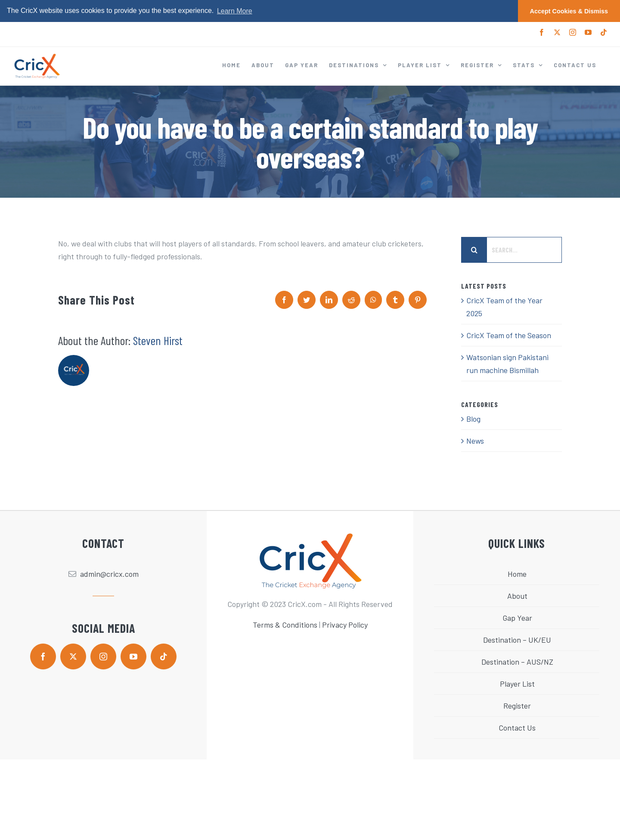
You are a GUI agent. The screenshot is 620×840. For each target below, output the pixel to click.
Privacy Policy (345, 625)
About (517, 596)
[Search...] (512, 250)
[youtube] (133, 656)
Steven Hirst (158, 340)
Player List (517, 684)
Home (517, 574)
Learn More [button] (235, 11)
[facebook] (43, 656)
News (475, 441)
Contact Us (517, 728)
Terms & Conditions (285, 625)
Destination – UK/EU (517, 640)
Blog (473, 419)
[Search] (474, 250)
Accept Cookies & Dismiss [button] (569, 11)
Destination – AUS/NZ (517, 662)
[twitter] (73, 656)
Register (517, 706)
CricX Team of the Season (509, 335)
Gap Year (517, 618)
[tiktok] (164, 656)
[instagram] (103, 656)
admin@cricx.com (109, 574)
